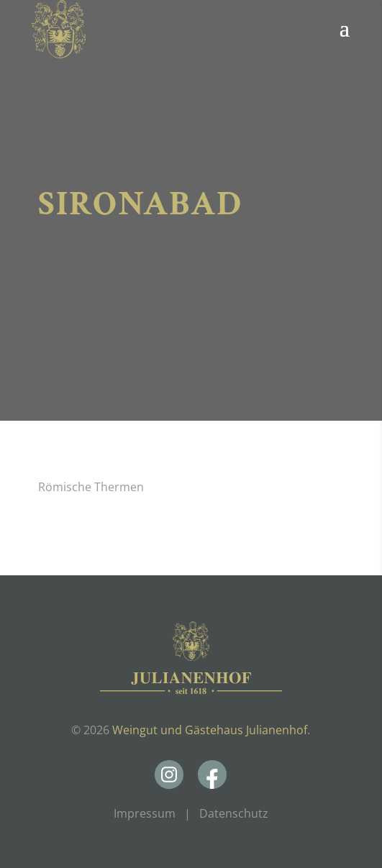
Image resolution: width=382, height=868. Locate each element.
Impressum (145, 813)
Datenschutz (234, 813)
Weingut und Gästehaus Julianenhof (210, 730)
